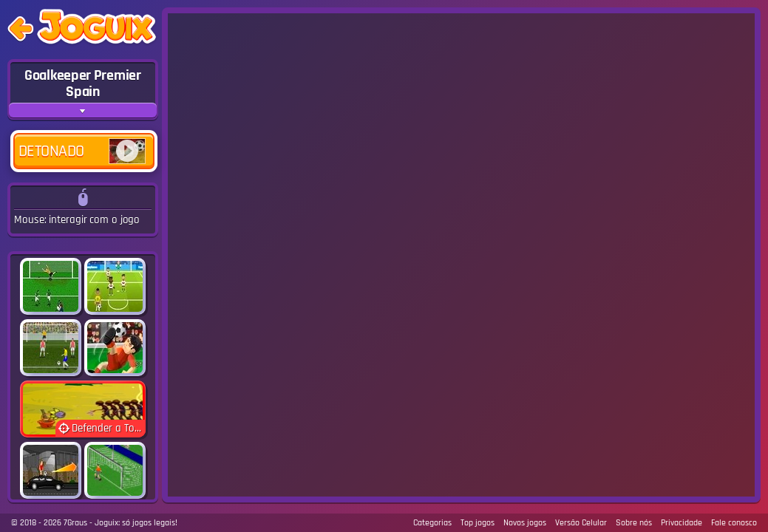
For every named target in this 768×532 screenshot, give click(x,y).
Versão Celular (581, 523)
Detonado (82, 151)
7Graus (75, 523)
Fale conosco (734, 523)
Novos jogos (525, 523)
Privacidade (682, 523)
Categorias (432, 523)
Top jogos (478, 523)
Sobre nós (634, 523)
